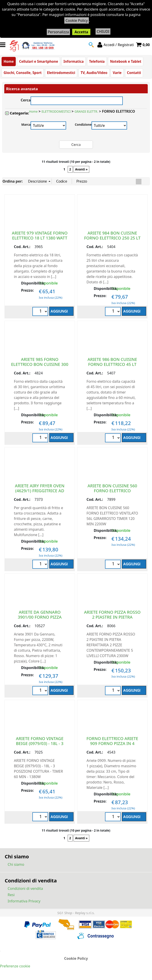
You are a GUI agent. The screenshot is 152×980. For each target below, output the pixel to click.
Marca (26, 125)
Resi (11, 895)
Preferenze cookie (15, 966)
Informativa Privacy (24, 901)
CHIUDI (103, 31)
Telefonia (97, 61)
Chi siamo (16, 865)
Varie (117, 73)
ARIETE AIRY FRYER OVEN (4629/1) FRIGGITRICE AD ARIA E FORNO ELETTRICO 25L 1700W (40, 493)
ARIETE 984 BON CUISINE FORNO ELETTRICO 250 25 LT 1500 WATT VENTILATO (112, 238)
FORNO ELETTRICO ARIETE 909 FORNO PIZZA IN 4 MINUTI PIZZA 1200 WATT (112, 743)
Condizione (83, 125)
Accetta (81, 32)
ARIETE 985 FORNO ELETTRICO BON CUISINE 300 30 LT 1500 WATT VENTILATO (40, 364)
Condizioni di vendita (25, 889)
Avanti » (81, 169)
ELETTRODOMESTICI (56, 112)
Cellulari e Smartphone (39, 61)
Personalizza (58, 32)
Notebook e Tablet (126, 61)
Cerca (26, 100)
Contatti (134, 73)
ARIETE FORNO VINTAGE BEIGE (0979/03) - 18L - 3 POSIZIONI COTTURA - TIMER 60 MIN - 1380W (40, 746)
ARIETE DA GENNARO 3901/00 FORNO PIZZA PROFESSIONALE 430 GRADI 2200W (40, 619)
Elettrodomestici (61, 73)
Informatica (74, 61)
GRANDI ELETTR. (86, 112)
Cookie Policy (77, 20)
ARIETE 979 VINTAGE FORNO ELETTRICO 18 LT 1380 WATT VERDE (40, 238)
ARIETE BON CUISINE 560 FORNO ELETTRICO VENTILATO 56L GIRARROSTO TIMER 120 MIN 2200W (112, 493)
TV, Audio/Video (94, 73)
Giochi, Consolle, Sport (23, 73)
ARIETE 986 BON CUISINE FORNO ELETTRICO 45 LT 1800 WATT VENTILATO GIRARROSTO (112, 367)
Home (9, 61)
